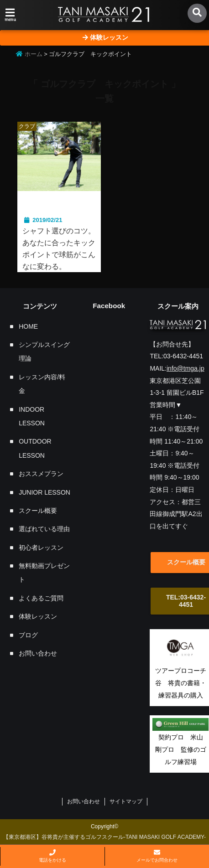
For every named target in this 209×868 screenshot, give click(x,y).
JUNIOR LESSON (44, 492)
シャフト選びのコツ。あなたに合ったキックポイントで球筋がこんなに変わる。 (59, 249)
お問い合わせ (38, 653)
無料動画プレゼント (44, 573)
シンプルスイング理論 (44, 351)
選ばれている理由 (44, 529)
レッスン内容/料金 (42, 384)
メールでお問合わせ (157, 856)
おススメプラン (41, 474)
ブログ (28, 635)
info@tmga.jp (185, 368)
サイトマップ (126, 802)
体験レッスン (38, 617)
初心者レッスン (41, 548)
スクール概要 (38, 511)
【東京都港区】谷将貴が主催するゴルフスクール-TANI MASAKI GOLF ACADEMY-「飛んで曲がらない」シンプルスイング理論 (104, 842)
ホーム (29, 54)
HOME (28, 326)
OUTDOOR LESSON (35, 449)
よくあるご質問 (41, 598)
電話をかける (52, 856)
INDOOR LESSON (32, 416)
